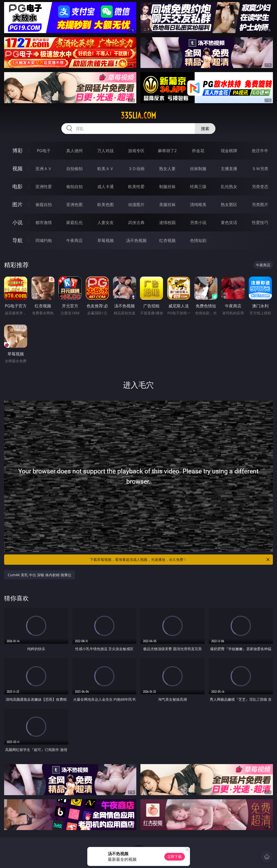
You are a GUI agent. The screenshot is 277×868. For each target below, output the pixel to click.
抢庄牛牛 (260, 151)
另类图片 (260, 204)
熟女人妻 (167, 169)
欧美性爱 (136, 187)
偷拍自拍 (74, 187)
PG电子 (44, 151)
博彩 (17, 150)
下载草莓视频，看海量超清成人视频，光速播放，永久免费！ (180, 560)
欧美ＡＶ (106, 169)
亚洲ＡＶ (44, 169)
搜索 (205, 129)
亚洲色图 (74, 204)
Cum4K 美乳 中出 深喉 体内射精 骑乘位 (39, 575)
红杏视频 (167, 240)
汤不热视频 (136, 240)
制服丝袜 (167, 187)
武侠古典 (136, 222)
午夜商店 (74, 240)
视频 (17, 168)
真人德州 (74, 151)
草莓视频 (106, 240)
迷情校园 (167, 222)
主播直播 (229, 169)
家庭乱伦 (74, 222)
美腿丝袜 (167, 204)
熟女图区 (229, 204)
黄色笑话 (229, 222)
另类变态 (260, 187)
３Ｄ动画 (136, 169)
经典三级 (198, 187)
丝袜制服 (198, 169)
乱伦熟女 (229, 187)
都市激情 (44, 222)
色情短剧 (198, 240)
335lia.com (138, 115)
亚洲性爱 (44, 187)
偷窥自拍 (44, 204)
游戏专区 (136, 151)
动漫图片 (136, 204)
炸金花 (198, 151)
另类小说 (198, 222)
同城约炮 (44, 240)
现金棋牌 (229, 151)
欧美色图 (106, 204)
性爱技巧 (260, 222)
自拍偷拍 (74, 169)
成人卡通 (106, 187)
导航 (17, 240)
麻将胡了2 (167, 151)
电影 (17, 186)
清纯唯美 (198, 204)
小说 (17, 222)
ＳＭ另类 (260, 169)
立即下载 (175, 857)
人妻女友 (106, 222)
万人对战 (106, 151)
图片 (17, 204)
